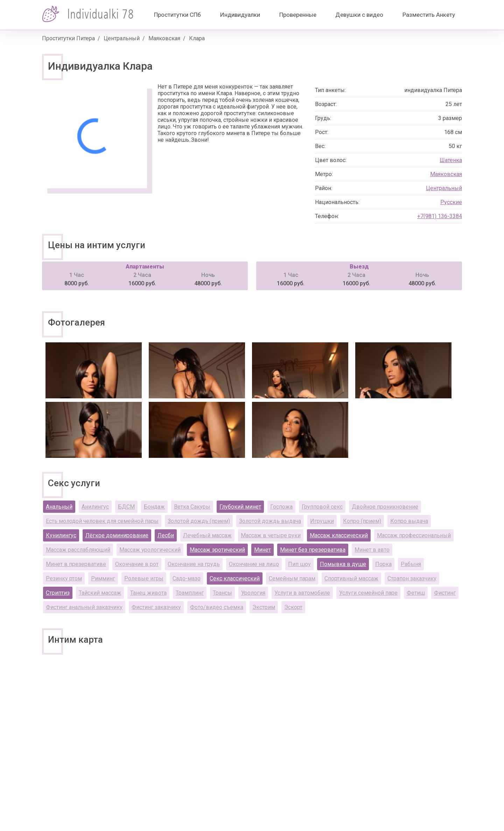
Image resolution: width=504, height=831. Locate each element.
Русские (451, 202)
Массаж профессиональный (414, 535)
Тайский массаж (100, 593)
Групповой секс (322, 507)
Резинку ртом (64, 578)
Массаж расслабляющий (78, 550)
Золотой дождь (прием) (199, 521)
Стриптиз (58, 593)
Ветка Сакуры (192, 507)
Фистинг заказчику (156, 607)
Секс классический (235, 578)
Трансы (222, 593)
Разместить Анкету (429, 15)
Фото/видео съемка (217, 607)
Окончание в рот (137, 564)
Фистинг (445, 593)
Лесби (166, 535)
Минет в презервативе (76, 564)
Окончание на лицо (254, 564)
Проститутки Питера (68, 38)
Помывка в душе (343, 564)
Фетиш (416, 593)
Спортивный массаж (351, 578)
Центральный (122, 38)
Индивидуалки (240, 15)
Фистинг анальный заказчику (84, 607)
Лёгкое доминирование (117, 535)
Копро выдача (409, 521)
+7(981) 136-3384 (440, 216)
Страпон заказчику (412, 578)
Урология (253, 593)
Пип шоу (299, 564)
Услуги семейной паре (368, 593)
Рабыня (411, 564)
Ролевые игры (144, 578)
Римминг (103, 578)
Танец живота (148, 593)
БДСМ (126, 507)
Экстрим (264, 607)
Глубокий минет (240, 507)
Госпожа (281, 507)
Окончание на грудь (194, 564)
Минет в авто (372, 550)
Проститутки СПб (177, 15)
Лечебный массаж (207, 535)
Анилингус (95, 507)
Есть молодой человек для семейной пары (102, 521)
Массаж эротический (217, 550)
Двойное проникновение (385, 507)
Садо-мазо (187, 578)
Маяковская (164, 38)
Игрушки (322, 521)
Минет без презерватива (313, 550)
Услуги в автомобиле (302, 593)
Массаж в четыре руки (271, 535)
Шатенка (451, 160)
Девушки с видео (359, 15)
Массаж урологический (150, 550)
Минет (262, 550)
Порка (383, 564)
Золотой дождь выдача (270, 521)
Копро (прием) (362, 521)
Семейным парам (292, 578)
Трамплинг (190, 593)
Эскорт (293, 607)
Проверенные (298, 15)
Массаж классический (339, 535)
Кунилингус (61, 535)
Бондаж (154, 507)
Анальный (59, 507)
